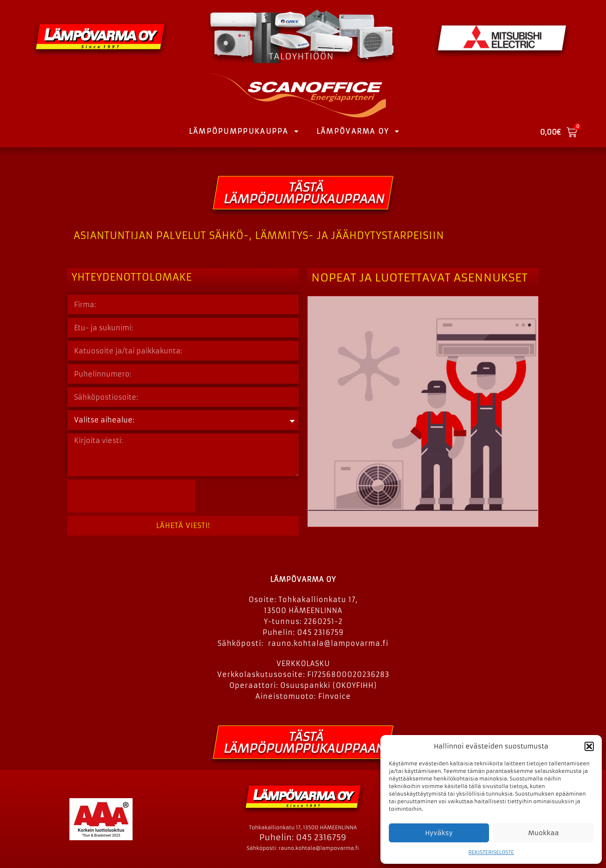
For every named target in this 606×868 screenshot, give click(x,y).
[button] (589, 746)
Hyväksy (439, 833)
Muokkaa (544, 833)
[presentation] (131, 496)
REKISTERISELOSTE (491, 852)
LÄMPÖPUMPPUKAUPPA (244, 131)
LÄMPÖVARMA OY (358, 131)
